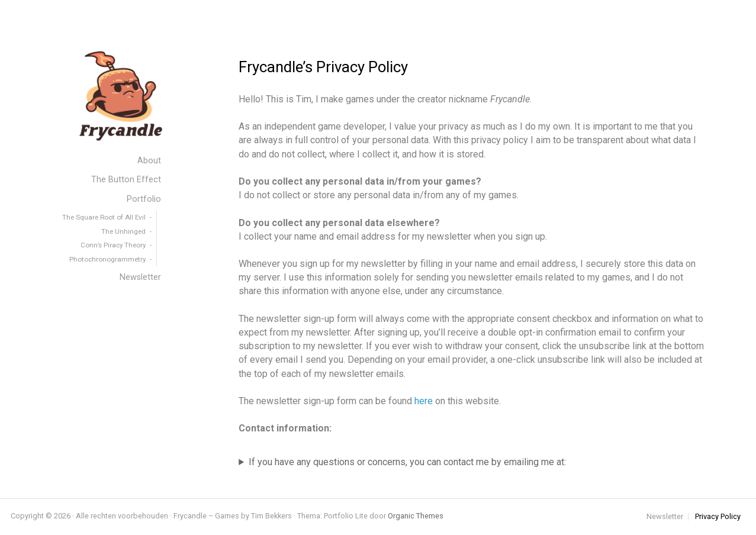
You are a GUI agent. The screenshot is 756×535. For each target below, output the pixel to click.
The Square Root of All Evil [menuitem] (104, 217)
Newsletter (665, 517)
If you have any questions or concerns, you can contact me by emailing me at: (407, 462)
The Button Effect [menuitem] (126, 180)
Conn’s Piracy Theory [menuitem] (113, 245)
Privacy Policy (718, 517)
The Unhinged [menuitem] (123, 231)
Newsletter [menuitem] (140, 277)
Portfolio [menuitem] (144, 199)
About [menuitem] (149, 161)
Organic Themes (416, 516)
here (424, 401)
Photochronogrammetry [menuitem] (107, 259)
